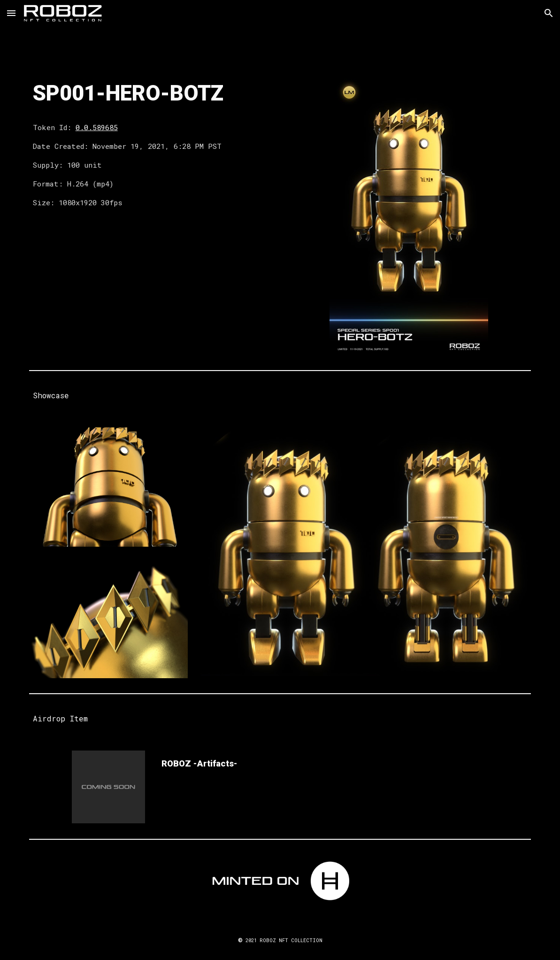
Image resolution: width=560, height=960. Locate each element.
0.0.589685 (97, 127)
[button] (11, 13)
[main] (151, 94)
